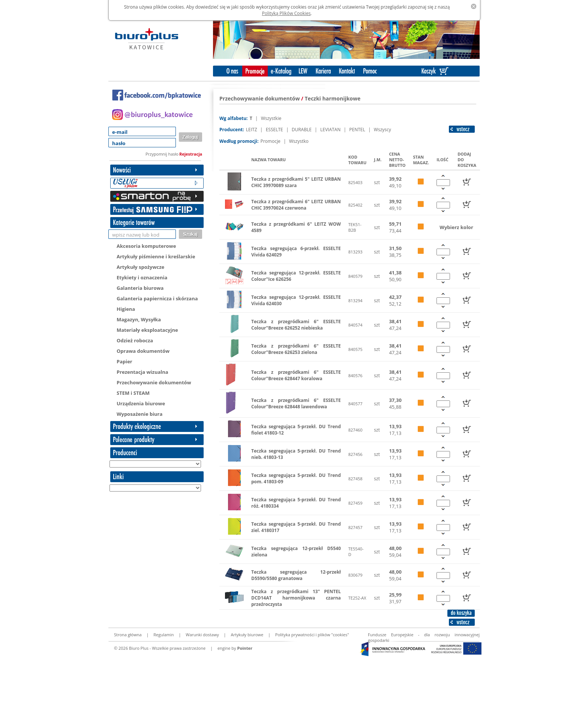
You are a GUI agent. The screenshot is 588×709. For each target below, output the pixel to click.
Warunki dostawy (202, 635)
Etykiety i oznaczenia (142, 277)
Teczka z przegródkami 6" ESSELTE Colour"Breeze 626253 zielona (296, 349)
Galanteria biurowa (140, 288)
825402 (355, 205)
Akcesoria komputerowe (146, 246)
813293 (355, 252)
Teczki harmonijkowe (333, 98)
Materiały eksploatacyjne (147, 330)
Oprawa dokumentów (143, 351)
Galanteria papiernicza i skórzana (157, 298)
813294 (355, 301)
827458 (355, 479)
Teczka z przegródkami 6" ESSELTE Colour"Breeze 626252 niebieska (296, 325)
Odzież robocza (135, 340)
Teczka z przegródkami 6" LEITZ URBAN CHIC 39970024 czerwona (296, 205)
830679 (355, 575)
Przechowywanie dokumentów (154, 382)
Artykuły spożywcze (140, 267)
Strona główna (128, 635)
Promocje (271, 141)
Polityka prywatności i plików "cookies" (312, 635)
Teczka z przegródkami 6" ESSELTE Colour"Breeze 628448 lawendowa (296, 403)
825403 (355, 182)
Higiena (126, 309)
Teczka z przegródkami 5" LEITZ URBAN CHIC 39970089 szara (296, 182)
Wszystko (299, 141)
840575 (355, 349)
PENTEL (358, 130)
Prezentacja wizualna (142, 372)
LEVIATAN (331, 130)
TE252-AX (357, 598)
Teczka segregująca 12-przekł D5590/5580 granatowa (296, 575)
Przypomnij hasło (162, 154)
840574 (355, 325)
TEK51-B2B (355, 227)
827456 (355, 454)
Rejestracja (191, 154)
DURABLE (302, 130)
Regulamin (163, 635)
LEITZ (252, 130)
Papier (124, 361)
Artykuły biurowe (247, 635)
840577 (355, 404)
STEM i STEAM (133, 393)
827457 (355, 527)
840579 (355, 276)
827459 (355, 503)
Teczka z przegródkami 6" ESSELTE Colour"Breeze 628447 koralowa (296, 375)
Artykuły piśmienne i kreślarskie (156, 256)
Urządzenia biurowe (141, 403)
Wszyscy (382, 130)
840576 (355, 375)
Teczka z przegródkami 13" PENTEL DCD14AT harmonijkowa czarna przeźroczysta (296, 598)
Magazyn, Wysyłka (139, 319)
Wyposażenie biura (139, 414)
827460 (355, 430)
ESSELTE (275, 130)
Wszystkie (271, 118)
